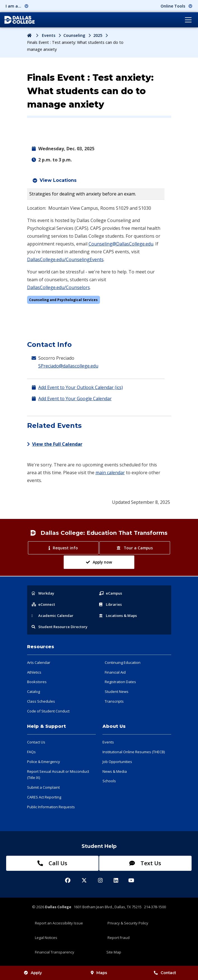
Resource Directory (59, 627)
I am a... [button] (17, 6)
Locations (118, 616)
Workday (43, 593)
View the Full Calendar (55, 444)
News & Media (115, 771)
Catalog (34, 692)
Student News (117, 692)
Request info (63, 548)
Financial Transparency (55, 952)
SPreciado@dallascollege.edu (68, 366)
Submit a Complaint (43, 787)
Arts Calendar (39, 662)
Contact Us (36, 742)
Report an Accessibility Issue (59, 923)
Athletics (34, 672)
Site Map (114, 952)
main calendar (110, 473)
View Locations (58, 180)
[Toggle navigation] (188, 20)
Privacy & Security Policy (128, 923)
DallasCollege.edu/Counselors (59, 287)
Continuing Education (123, 662)
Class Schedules (41, 701)
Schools (109, 781)
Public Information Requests (51, 807)
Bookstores (37, 682)
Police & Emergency (44, 762)
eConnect (43, 604)
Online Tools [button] (176, 6)
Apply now (99, 562)
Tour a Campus (135, 548)
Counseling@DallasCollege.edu (121, 244)
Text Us (145, 863)
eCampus (111, 593)
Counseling (74, 35)
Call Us (52, 863)
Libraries (110, 604)
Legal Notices (46, 938)
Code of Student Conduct (48, 711)
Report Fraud (119, 938)
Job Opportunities (117, 762)
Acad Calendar (53, 616)
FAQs (31, 752)
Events (49, 35)
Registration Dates (120, 682)
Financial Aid (115, 672)
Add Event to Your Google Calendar (75, 399)
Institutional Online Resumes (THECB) (134, 752)
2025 (98, 35)
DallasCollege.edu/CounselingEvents (65, 259)
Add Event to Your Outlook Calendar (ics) (81, 387)
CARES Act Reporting (44, 797)
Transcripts (114, 701)
